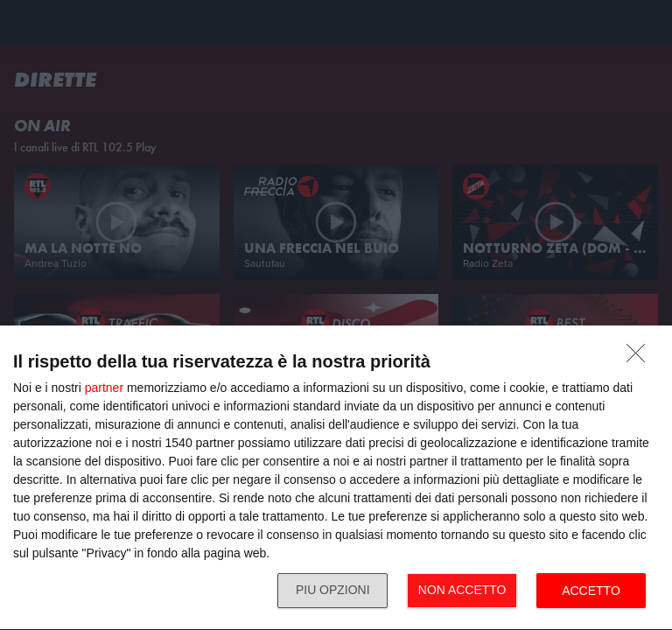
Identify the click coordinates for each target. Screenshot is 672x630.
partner (104, 388)
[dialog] (336, 478)
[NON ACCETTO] (640, 358)
